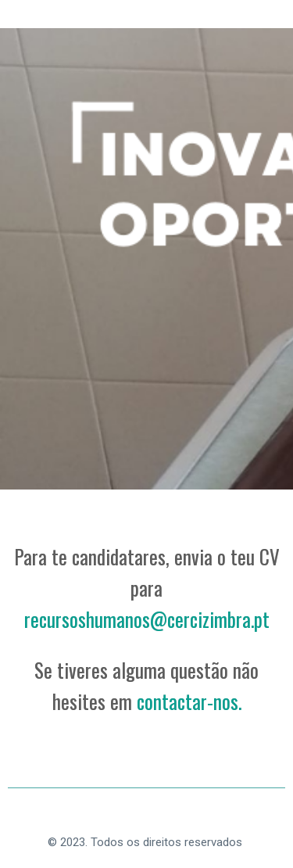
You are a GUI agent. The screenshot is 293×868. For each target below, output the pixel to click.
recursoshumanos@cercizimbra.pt (147, 619)
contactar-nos (188, 701)
